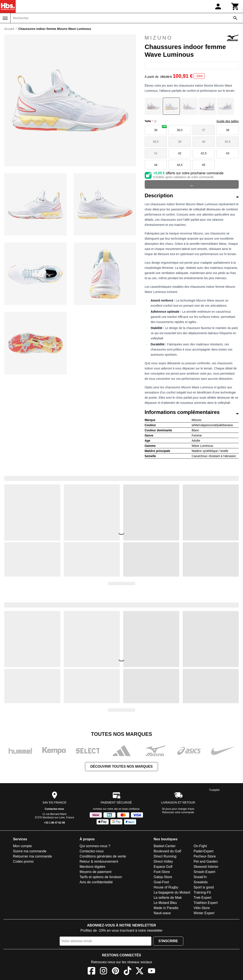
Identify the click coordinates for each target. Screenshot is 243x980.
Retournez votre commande (178, 812)
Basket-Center (165, 846)
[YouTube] (152, 972)
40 (204, 142)
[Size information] (155, 121)
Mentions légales (93, 867)
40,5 (228, 142)
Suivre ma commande (30, 851)
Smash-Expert (204, 872)
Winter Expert (204, 913)
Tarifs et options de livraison (101, 877)
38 (228, 130)
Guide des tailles (228, 121)
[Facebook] (91, 972)
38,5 (156, 142)
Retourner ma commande (32, 856)
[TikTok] (128, 972)
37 (204, 130)
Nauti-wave (162, 913)
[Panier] (235, 6)
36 (161, 128)
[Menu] (5, 18)
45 (204, 165)
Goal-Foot (161, 882)
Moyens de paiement (96, 872)
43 (228, 153)
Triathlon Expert (206, 903)
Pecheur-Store (205, 856)
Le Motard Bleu (165, 903)
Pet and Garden (206, 861)
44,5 (180, 165)
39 (180, 142)
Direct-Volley (163, 861)
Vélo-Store (202, 908)
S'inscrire (168, 941)
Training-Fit (202, 892)
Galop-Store (163, 877)
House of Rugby (166, 887)
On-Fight (200, 846)
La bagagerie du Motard (172, 892)
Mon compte (22, 846)
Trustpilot (214, 790)
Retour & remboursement (99, 861)
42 (180, 153)
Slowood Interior (206, 867)
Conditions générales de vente (103, 856)
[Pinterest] (115, 972)
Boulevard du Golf (167, 851)
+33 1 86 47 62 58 (54, 823)
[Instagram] (103, 972)
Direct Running (165, 856)
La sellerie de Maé (168, 898)
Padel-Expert (204, 851)
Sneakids (201, 882)
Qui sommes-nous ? (95, 846)
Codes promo (23, 861)
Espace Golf (163, 867)
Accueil (9, 29)
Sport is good (204, 887)
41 (156, 153)
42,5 (204, 153)
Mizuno (192, 38)
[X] (140, 972)
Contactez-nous (55, 809)
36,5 (180, 130)
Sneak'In (200, 877)
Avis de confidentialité (96, 882)
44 (156, 165)
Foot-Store (162, 872)
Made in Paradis (166, 908)
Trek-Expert (203, 898)
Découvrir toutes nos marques (121, 766)
